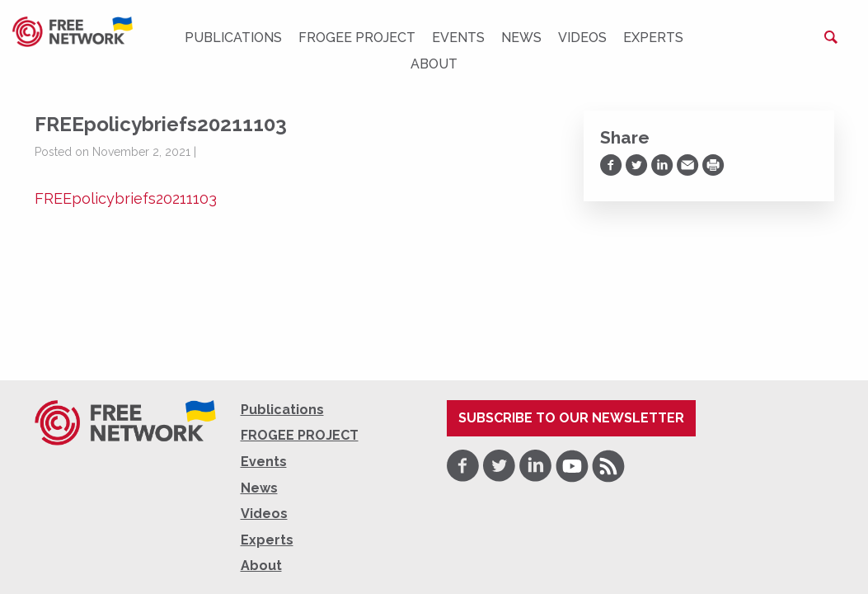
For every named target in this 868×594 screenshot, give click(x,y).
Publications (233, 38)
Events (458, 38)
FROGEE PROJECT (357, 38)
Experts (653, 38)
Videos (582, 38)
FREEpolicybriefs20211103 (126, 198)
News (521, 38)
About (434, 64)
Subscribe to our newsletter (571, 418)
